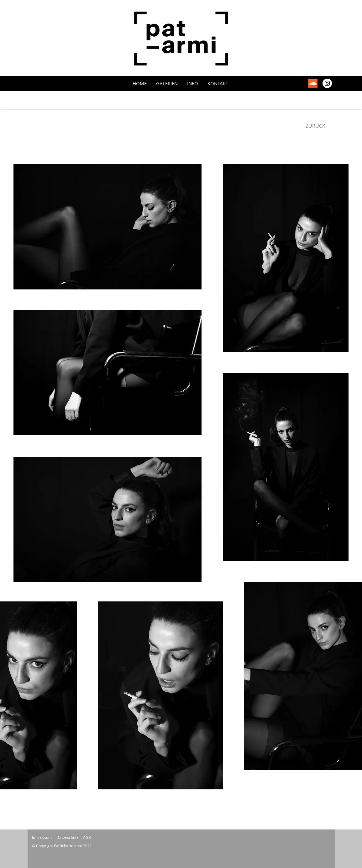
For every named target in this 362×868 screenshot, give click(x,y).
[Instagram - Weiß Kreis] (327, 83)
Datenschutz (67, 837)
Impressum (42, 837)
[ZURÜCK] (315, 126)
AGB (87, 837)
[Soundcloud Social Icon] (313, 83)
